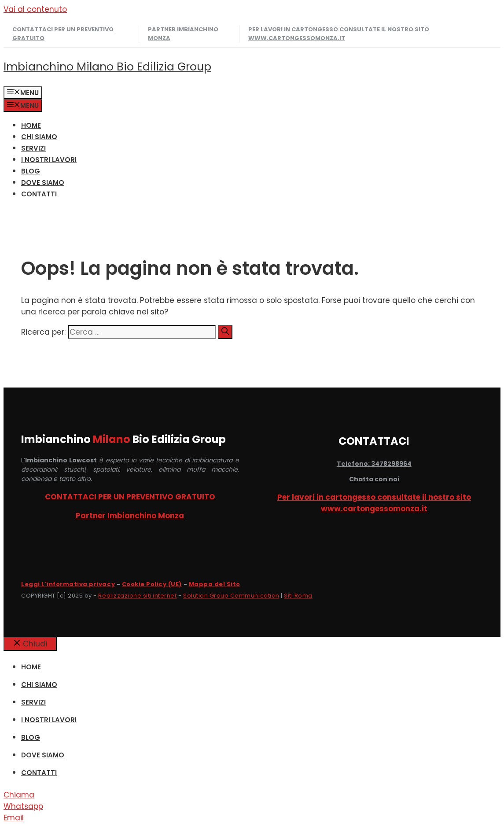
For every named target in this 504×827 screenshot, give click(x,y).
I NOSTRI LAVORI (49, 160)
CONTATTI (39, 194)
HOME (31, 125)
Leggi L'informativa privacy (68, 584)
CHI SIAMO (39, 137)
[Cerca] (225, 332)
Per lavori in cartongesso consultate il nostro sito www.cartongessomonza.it (339, 34)
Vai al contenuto (35, 9)
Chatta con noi (374, 479)
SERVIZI (33, 148)
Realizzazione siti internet (137, 596)
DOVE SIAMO (43, 183)
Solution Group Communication (231, 596)
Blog (31, 171)
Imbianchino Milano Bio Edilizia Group (107, 67)
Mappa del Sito (215, 584)
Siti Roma (298, 596)
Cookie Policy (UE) (152, 584)
